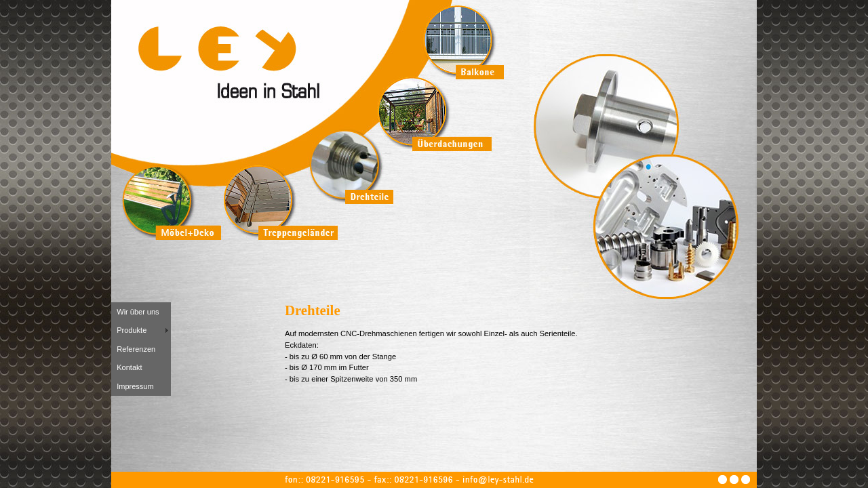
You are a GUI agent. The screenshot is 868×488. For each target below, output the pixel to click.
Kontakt (129, 367)
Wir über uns (138, 312)
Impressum (135, 386)
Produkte (132, 330)
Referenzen (136, 349)
